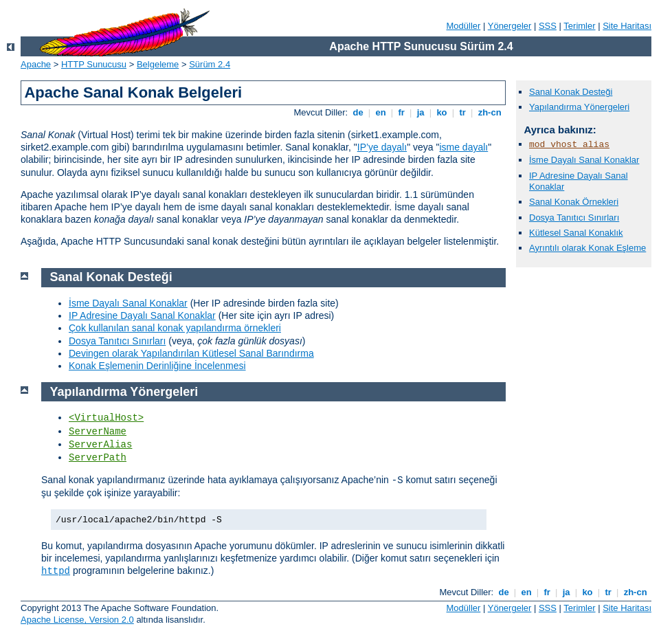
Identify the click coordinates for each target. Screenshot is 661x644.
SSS (548, 26)
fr (402, 112)
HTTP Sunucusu (94, 64)
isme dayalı (463, 147)
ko (442, 112)
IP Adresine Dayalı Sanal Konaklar (142, 315)
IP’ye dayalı (382, 147)
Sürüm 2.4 (210, 64)
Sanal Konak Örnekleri (574, 202)
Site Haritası (627, 26)
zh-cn (490, 112)
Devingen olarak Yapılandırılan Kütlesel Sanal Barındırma (191, 353)
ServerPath (98, 458)
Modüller (464, 26)
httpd (56, 571)
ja (421, 112)
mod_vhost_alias (569, 145)
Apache (36, 64)
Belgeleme (158, 64)
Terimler (579, 26)
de (358, 112)
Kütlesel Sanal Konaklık (576, 233)
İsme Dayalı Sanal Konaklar (584, 160)
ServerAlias (100, 445)
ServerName (98, 432)
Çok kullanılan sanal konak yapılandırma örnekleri (175, 328)
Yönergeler (510, 26)
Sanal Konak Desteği (571, 92)
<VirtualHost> (106, 418)
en (381, 112)
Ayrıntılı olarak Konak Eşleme (587, 248)
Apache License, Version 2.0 (77, 620)
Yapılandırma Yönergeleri (579, 107)
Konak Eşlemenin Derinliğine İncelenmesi (157, 366)
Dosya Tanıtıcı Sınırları (574, 218)
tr (463, 112)
